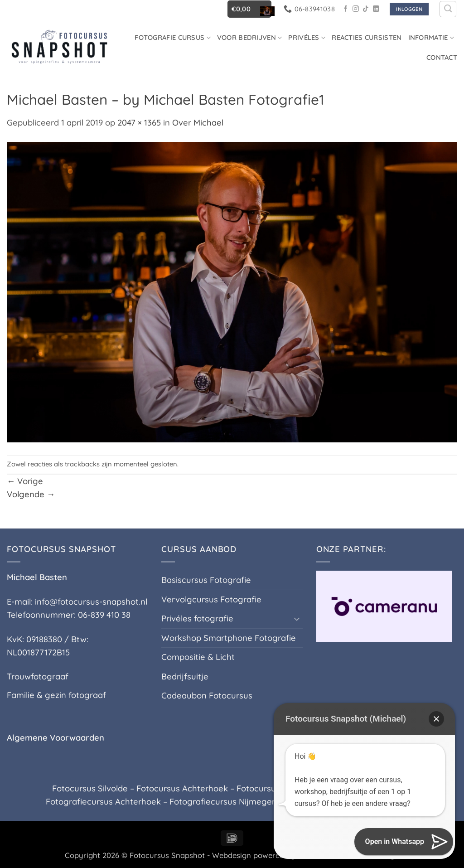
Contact (442, 57)
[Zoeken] (448, 9)
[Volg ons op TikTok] (366, 9)
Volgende (31, 494)
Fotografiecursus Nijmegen (223, 802)
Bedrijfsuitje (185, 676)
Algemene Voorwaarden (56, 738)
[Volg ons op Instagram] (356, 9)
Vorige (25, 481)
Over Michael (198, 123)
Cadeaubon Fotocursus (207, 696)
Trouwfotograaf (38, 676)
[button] (249, 9)
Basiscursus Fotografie (206, 580)
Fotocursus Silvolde (90, 788)
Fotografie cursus (173, 37)
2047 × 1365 (139, 123)
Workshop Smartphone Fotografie (229, 638)
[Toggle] (297, 619)
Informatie (431, 37)
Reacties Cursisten (367, 37)
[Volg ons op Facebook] (346, 9)
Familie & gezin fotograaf (56, 695)
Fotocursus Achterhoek (182, 788)
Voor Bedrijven (250, 37)
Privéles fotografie (197, 618)
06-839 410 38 (104, 615)
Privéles (307, 37)
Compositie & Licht (198, 657)
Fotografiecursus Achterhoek (103, 802)
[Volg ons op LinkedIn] (376, 9)
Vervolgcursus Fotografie (211, 599)
